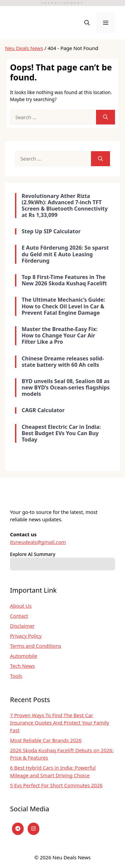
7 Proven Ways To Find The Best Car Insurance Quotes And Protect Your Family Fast (59, 723)
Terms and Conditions (36, 646)
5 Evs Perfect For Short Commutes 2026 (56, 785)
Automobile (24, 656)
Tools (16, 676)
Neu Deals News (24, 48)
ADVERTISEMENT (62, 3)
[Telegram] (18, 829)
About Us (21, 606)
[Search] (105, 117)
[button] (87, 23)
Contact (19, 616)
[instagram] (33, 829)
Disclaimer (22, 626)
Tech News (22, 666)
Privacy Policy (26, 636)
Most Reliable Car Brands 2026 (46, 740)
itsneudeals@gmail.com (38, 542)
